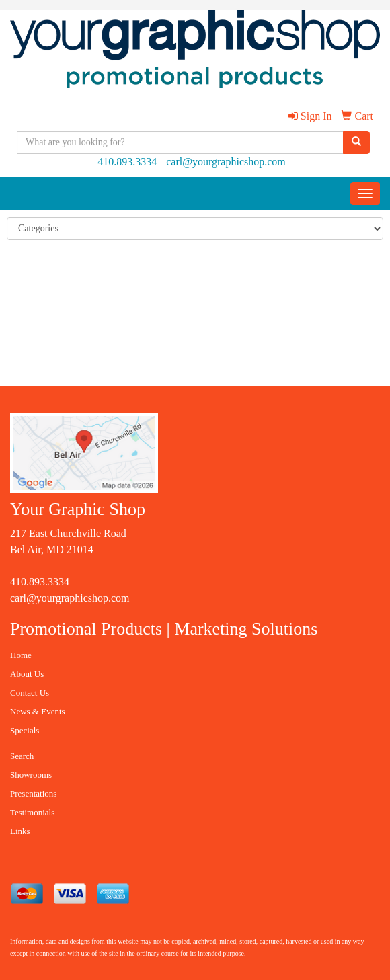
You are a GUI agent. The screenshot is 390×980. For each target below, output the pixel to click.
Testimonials (32, 812)
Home (21, 655)
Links (20, 831)
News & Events (38, 711)
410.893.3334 (127, 162)
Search (22, 756)
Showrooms (31, 775)
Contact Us (30, 693)
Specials (25, 730)
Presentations (33, 793)
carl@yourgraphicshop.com (226, 162)
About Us (27, 674)
